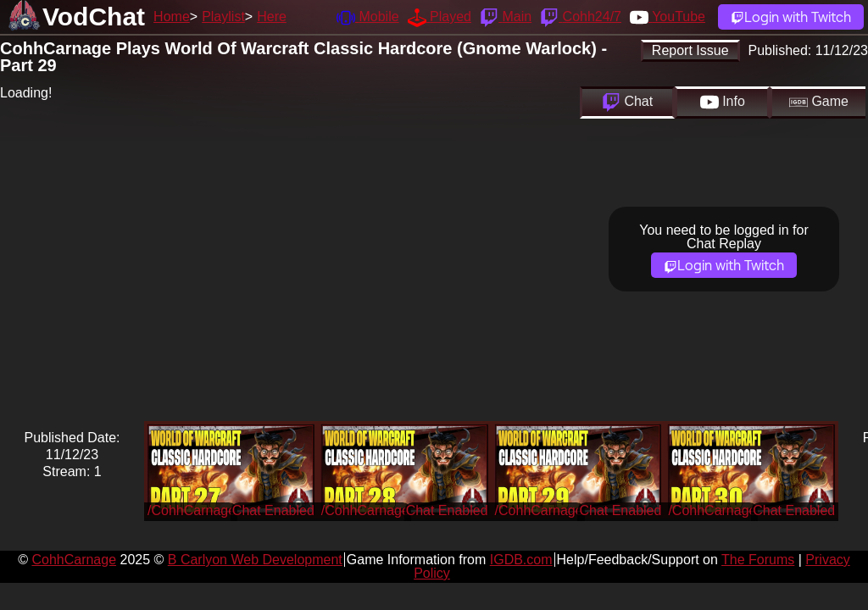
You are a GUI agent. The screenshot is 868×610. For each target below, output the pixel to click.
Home (172, 17)
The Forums (758, 560)
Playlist (223, 17)
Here (272, 17)
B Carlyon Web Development (255, 560)
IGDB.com (521, 560)
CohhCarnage (74, 560)
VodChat (94, 17)
